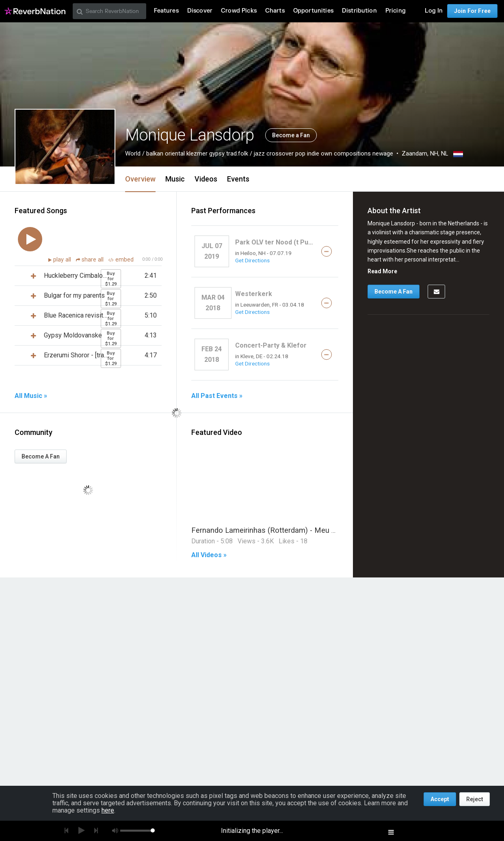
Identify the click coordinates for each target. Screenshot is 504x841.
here (108, 810)
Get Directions (252, 260)
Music (175, 179)
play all (63, 260)
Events (238, 179)
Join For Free (472, 11)
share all (91, 260)
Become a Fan (291, 135)
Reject (475, 799)
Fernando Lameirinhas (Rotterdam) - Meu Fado (270, 530)
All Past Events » (217, 396)
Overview (140, 179)
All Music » (31, 396)
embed (121, 260)
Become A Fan (41, 456)
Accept (440, 799)
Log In (434, 11)
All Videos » (209, 555)
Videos (206, 179)
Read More (382, 271)
